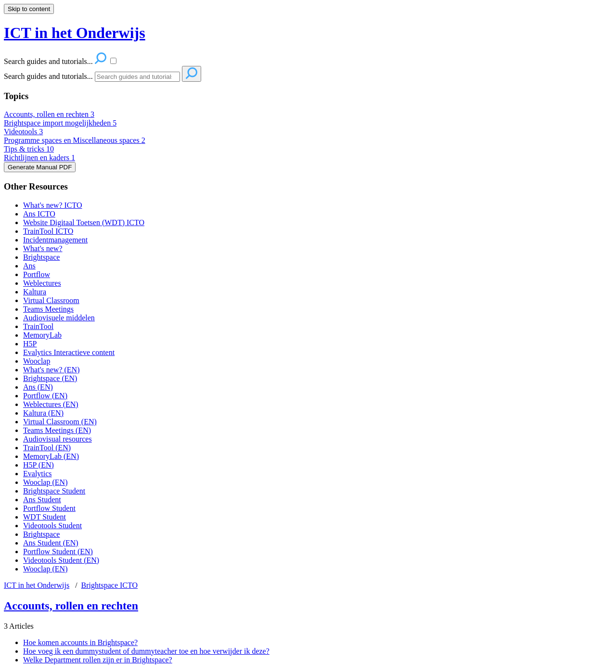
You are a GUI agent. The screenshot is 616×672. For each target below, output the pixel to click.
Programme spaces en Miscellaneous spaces (75, 140)
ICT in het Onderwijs (37, 585)
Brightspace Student (54, 491)
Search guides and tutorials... (48, 76)
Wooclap (37, 361)
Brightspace (41, 257)
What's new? (43, 248)
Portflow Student (49, 508)
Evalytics (38, 474)
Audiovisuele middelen (59, 318)
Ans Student (42, 500)
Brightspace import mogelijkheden (60, 123)
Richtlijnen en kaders (39, 158)
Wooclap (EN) (45, 482)
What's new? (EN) (51, 370)
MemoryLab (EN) (51, 456)
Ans (29, 266)
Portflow (37, 274)
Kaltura (35, 292)
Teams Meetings (48, 309)
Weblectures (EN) (51, 404)
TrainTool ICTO (48, 231)
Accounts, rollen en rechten (49, 114)
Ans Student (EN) (51, 543)
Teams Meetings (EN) (57, 430)
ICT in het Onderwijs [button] (75, 33)
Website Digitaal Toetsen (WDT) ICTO (84, 222)
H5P (30, 344)
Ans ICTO (39, 214)
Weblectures (42, 283)
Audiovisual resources (58, 439)
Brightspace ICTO (109, 585)
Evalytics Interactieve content (69, 352)
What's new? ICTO (53, 205)
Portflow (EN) (45, 396)
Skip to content (29, 9)
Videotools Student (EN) (61, 560)
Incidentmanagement (55, 240)
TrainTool (38, 326)
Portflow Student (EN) (58, 552)
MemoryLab (42, 335)
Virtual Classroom (51, 300)
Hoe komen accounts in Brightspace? (80, 642)
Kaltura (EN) (43, 413)
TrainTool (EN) (47, 448)
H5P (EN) (38, 465)
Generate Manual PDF (40, 167)
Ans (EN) (38, 387)
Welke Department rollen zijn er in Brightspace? (98, 660)
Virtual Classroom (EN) (60, 422)
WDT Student (45, 517)
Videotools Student (52, 526)
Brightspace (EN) (50, 378)
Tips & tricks (29, 149)
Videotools (23, 132)
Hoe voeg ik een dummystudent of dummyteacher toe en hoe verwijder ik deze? (146, 651)
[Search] (137, 77)
